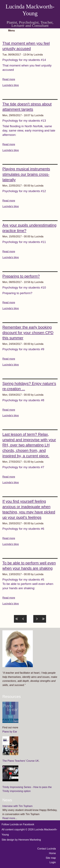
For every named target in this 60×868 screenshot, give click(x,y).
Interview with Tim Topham (17, 806)
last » (43, 619)
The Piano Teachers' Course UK (21, 761)
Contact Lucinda (47, 849)
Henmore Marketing (30, 840)
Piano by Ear (10, 732)
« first (17, 619)
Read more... (10, 818)
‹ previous (24, 619)
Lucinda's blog (11, 85)
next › (36, 619)
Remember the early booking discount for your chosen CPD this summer (28, 333)
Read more (9, 79)
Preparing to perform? (21, 276)
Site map (51, 858)
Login (53, 862)
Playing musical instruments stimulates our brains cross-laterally (26, 174)
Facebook (28, 824)
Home (52, 853)
